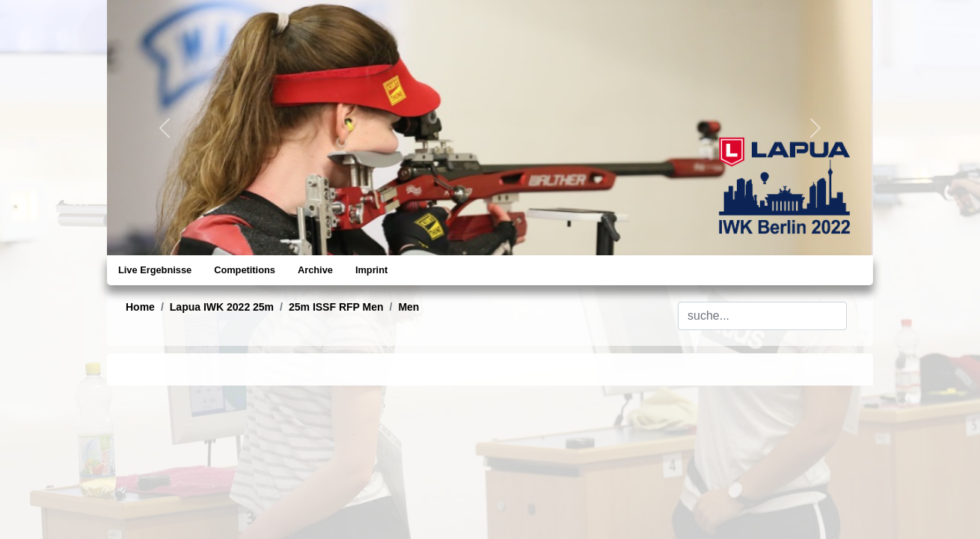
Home (140, 307)
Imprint (371, 270)
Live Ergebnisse (155, 270)
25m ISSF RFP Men (336, 307)
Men (408, 307)
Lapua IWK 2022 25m (222, 307)
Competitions (245, 270)
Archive (315, 270)
